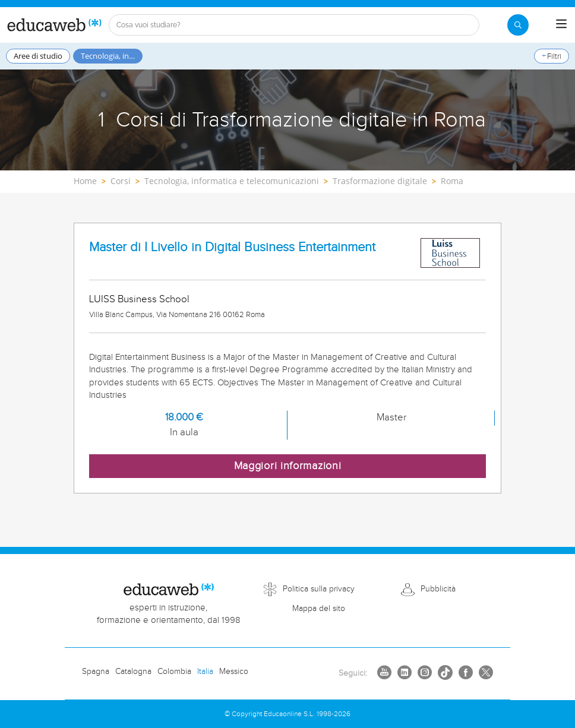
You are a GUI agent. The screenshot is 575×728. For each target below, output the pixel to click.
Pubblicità (438, 589)
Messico (234, 672)
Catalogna (133, 672)
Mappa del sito (319, 609)
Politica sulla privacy (319, 589)
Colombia (174, 672)
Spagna (96, 672)
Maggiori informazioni (288, 466)
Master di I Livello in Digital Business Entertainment (232, 247)
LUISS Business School (139, 299)
